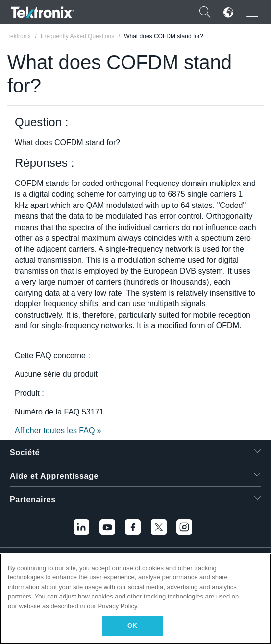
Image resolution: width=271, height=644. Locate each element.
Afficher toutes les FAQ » (58, 430)
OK (132, 626)
